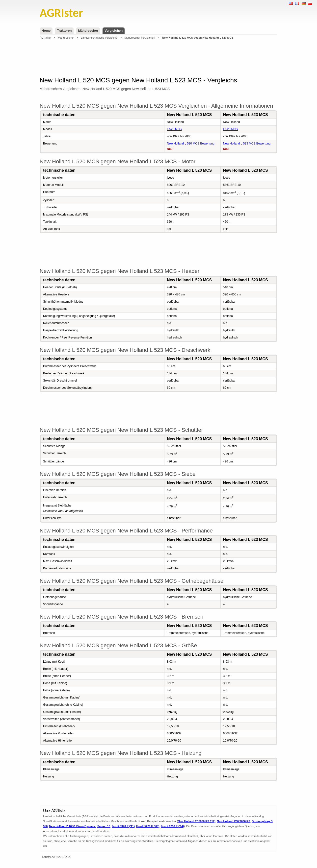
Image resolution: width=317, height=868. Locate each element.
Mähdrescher (88, 31)
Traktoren (64, 31)
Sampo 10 (104, 826)
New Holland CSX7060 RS (234, 821)
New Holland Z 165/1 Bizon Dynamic (72, 826)
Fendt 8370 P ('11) (123, 826)
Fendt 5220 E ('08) (148, 826)
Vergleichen (114, 31)
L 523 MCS (231, 129)
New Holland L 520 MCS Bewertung (191, 144)
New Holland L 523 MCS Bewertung (247, 144)
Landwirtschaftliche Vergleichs (99, 38)
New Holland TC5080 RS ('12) (197, 821)
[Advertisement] (158, 58)
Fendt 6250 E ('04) (172, 826)
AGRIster (45, 38)
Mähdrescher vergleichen (140, 38)
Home (46, 31)
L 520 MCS (174, 129)
